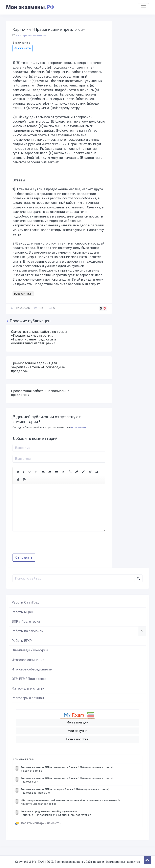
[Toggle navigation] (143, 7)
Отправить (24, 557)
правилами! (79, 427)
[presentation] (43, 544)
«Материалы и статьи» (31, 35)
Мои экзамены (30, 7)
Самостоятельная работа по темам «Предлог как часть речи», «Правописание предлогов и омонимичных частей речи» (39, 338)
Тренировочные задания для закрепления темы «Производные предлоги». (38, 367)
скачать (23, 48)
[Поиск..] (73, 578)
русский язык (23, 294)
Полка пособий (78, 739)
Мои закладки (77, 722)
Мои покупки (78, 731)
